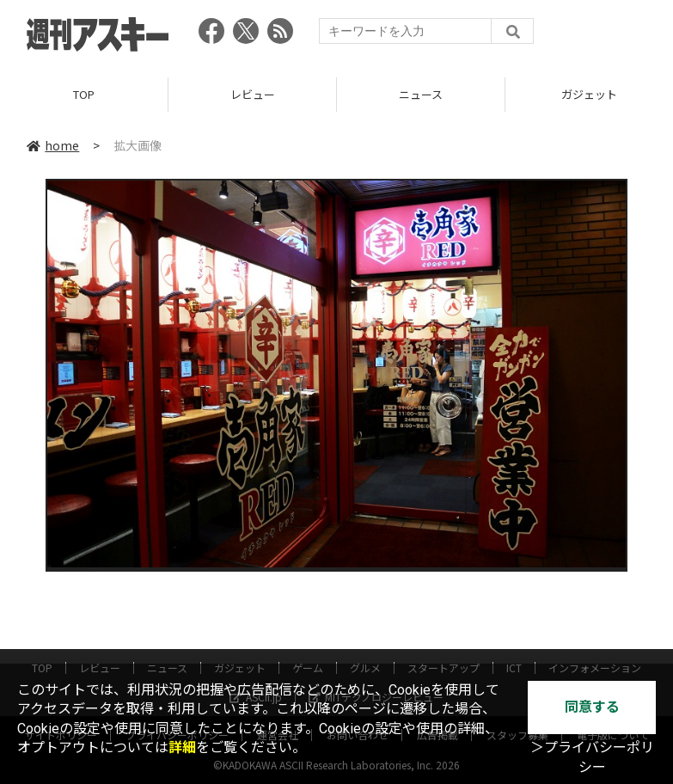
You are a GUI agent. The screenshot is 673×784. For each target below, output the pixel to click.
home (53, 145)
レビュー (253, 94)
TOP (84, 94)
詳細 (182, 747)
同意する (592, 707)
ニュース (421, 94)
